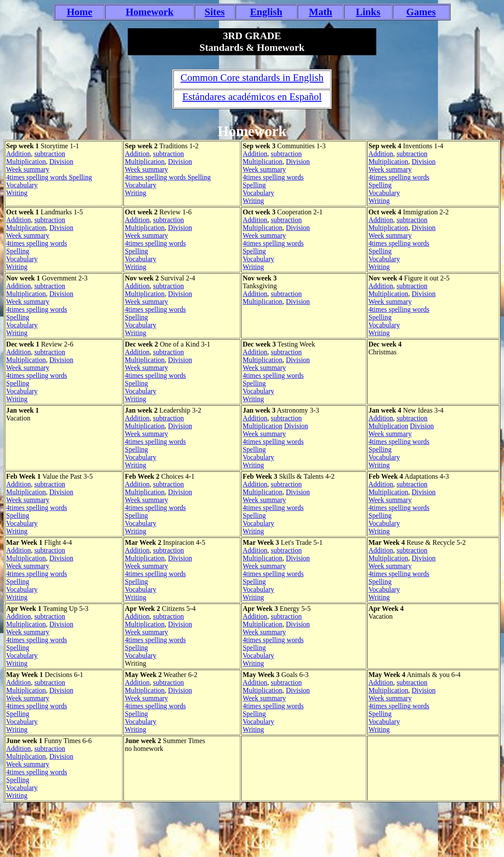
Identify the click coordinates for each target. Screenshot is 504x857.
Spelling (79, 177)
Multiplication (26, 162)
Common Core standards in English (252, 77)
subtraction (50, 154)
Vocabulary (22, 185)
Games (421, 12)
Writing (17, 193)
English (266, 12)
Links (368, 12)
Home (80, 12)
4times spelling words (36, 177)
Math (321, 12)
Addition (18, 154)
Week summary (28, 169)
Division (61, 162)
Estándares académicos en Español (252, 97)
